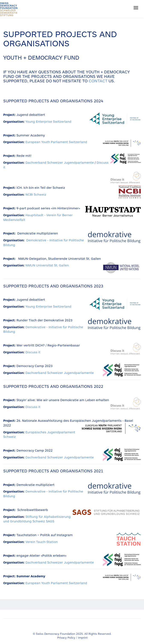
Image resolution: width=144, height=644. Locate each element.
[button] (136, 8)
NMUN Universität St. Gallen (47, 265)
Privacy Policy (66, 638)
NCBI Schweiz (36, 194)
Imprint (83, 638)
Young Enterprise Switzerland (48, 121)
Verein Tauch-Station (42, 542)
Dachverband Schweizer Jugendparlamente (60, 162)
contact (98, 81)
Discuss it (33, 352)
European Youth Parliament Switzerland (56, 142)
